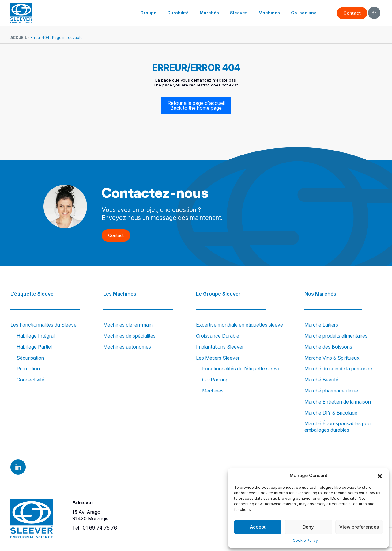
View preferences (359, 527)
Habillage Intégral (36, 336)
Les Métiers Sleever (218, 358)
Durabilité (178, 13)
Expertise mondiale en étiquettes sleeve (239, 325)
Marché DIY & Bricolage (331, 413)
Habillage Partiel (34, 347)
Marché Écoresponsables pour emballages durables (338, 427)
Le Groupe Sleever (218, 294)
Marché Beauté (321, 380)
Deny (308, 527)
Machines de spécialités (129, 336)
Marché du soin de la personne (338, 369)
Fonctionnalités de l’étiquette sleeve (241, 369)
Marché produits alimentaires (336, 336)
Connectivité (30, 380)
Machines (269, 13)
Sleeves (239, 13)
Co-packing (304, 13)
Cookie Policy (305, 540)
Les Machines (120, 294)
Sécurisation (30, 358)
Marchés (209, 13)
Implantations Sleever (220, 347)
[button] (380, 476)
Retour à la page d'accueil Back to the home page (196, 105)
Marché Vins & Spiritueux (332, 358)
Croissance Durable (218, 336)
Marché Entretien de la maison (338, 402)
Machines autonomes (127, 347)
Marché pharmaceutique (331, 391)
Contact (352, 13)
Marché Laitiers (321, 325)
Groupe (148, 13)
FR (374, 13)
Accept (258, 527)
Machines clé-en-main (128, 325)
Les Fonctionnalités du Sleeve (43, 325)
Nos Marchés (320, 294)
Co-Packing (215, 380)
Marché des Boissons (328, 347)
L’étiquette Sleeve (32, 294)
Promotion (28, 369)
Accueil (19, 38)
